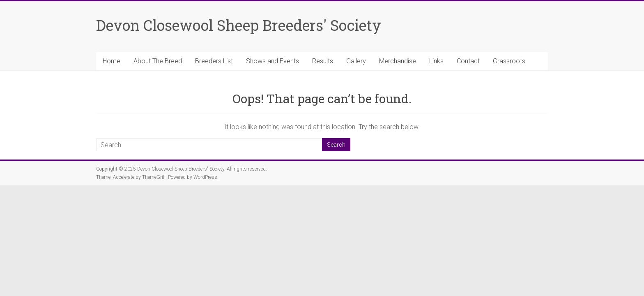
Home (112, 61)
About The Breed (158, 61)
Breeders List (214, 61)
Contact (468, 61)
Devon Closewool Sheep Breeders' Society (239, 25)
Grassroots (509, 61)
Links (436, 61)
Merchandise (398, 61)
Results (323, 61)
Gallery (356, 61)
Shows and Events (273, 61)
